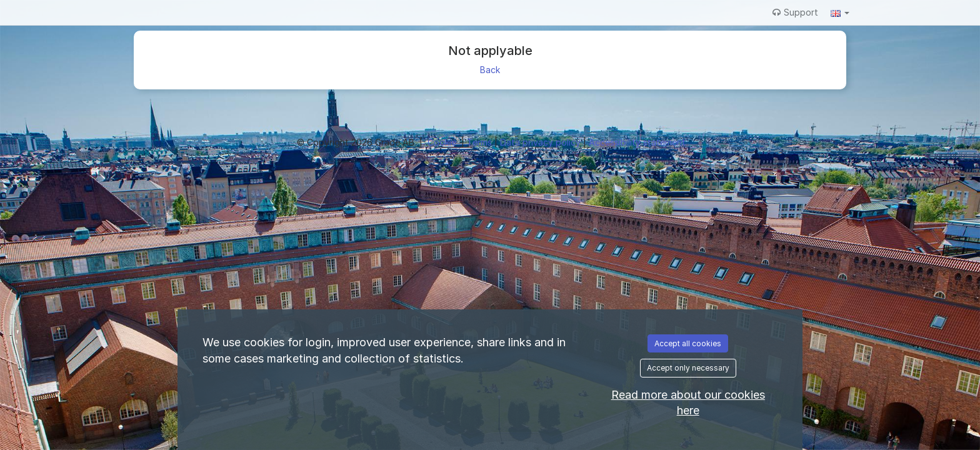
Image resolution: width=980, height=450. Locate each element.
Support (795, 12)
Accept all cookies (688, 343)
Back (490, 70)
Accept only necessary (688, 368)
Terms (481, 142)
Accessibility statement (637, 142)
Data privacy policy (542, 142)
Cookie (443, 142)
